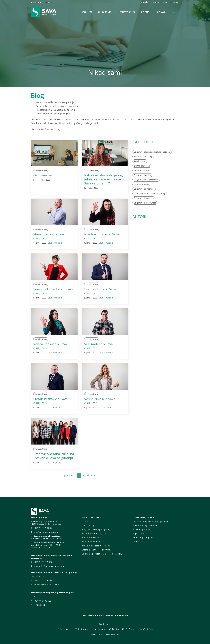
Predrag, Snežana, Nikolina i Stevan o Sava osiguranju (54, 456)
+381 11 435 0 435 (43, 581)
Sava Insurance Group (117, 615)
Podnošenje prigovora (143, 538)
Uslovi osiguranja (141, 530)
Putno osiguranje (141, 184)
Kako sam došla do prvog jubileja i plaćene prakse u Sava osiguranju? (104, 179)
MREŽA (145, 2)
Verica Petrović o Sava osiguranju (50, 346)
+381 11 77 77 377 (43, 562)
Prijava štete (127, 12)
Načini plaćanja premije (145, 526)
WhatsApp (146, 629)
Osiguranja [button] (105, 12)
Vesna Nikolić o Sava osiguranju (100, 401)
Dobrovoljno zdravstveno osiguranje (150, 194)
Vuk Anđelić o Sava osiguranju (99, 346)
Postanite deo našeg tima (94, 534)
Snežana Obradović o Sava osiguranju (53, 291)
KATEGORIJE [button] (143, 142)
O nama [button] (145, 12)
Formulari (137, 542)
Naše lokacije (88, 526)
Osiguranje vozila (141, 170)
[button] (175, 12)
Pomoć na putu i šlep (143, 157)
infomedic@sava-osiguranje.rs (49, 566)
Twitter (114, 629)
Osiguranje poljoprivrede (145, 203)
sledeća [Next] (91, 475)
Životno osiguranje (142, 166)
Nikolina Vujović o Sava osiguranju (102, 236)
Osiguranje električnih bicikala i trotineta (152, 152)
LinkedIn (100, 629)
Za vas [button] (161, 12)
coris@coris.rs (41, 605)
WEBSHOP (37, 2)
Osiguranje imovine (142, 175)
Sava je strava (41, 170)
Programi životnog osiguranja (96, 530)
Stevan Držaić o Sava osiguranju (49, 236)
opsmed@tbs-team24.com (46, 585)
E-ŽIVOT (49, 2)
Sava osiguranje (55, 243)
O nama (86, 521)
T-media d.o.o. (94, 634)
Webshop (87, 12)
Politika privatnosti (91, 542)
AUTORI (139, 216)
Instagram (82, 629)
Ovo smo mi (43, 175)
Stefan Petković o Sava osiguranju (50, 401)
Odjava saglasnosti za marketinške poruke (103, 554)
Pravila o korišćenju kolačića (96, 546)
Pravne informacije (91, 538)
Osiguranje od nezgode (144, 189)
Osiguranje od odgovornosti (146, 180)
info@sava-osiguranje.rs (46, 532)
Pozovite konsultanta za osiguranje (150, 521)
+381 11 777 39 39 (160, 2)
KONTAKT (175, 2)
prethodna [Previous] (70, 475)
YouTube (128, 629)
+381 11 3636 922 (42, 601)
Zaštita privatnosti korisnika (96, 550)
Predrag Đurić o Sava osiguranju (100, 291)
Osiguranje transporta (144, 198)
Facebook (63, 629)
